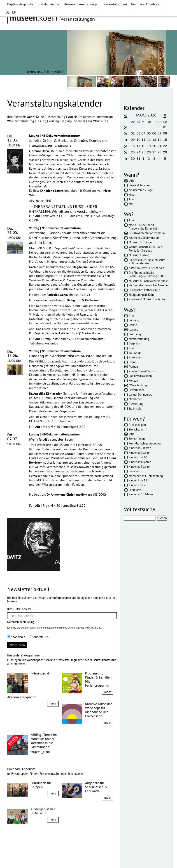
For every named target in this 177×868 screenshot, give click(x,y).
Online (133, 325)
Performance (137, 390)
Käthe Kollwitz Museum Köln (147, 268)
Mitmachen (136, 399)
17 (138, 146)
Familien (134, 471)
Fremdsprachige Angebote (145, 443)
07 (160, 133)
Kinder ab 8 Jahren (140, 453)
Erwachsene (136, 429)
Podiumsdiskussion (140, 376)
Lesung (42, 121)
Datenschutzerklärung (33, 628)
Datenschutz (39, 856)
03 (138, 133)
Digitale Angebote (20, 4)
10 (138, 140)
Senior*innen (137, 439)
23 (133, 152)
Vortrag (54, 121)
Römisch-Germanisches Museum (149, 285)
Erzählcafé (135, 408)
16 (133, 146)
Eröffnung (135, 334)
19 (149, 146)
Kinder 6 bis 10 (138, 457)
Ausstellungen (89, 4)
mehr (53, 704)
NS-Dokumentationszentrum (94, 117)
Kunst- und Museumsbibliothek (148, 299)
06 (154, 133)
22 (165, 146)
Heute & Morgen (139, 185)
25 (143, 152)
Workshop (135, 353)
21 (160, 146)
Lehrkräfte (135, 490)
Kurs (131, 348)
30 (133, 158)
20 (154, 146)
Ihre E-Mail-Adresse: (20, 609)
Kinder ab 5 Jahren (140, 467)
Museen (69, 4)
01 (165, 127)
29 (165, 152)
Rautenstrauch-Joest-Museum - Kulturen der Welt (148, 262)
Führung (134, 320)
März (132, 195)
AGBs (56, 856)
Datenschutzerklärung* (23, 622)
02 (133, 133)
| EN (11, 12)
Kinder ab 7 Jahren (140, 448)
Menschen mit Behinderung (146, 476)
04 (143, 133)
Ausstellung (136, 404)
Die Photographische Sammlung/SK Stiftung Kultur (147, 274)
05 (149, 133)
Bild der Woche (48, 4)
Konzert (133, 380)
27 (154, 152)
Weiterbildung (25, 121)
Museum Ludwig (139, 255)
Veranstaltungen (115, 4)
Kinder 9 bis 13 (138, 480)
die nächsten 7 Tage (141, 190)
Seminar (80, 121)
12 (149, 140)
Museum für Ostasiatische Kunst (148, 281)
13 (154, 140)
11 (143, 140)
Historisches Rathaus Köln (144, 290)
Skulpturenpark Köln (141, 295)
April (132, 199)
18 (143, 146)
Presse (68, 856)
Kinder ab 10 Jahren (141, 494)
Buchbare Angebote (145, 4)
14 (160, 140)
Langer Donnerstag (140, 394)
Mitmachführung (139, 339)
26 (149, 152)
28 (160, 152)
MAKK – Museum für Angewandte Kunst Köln (144, 227)
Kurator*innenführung (142, 371)
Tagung (67, 121)
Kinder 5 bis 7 (137, 485)
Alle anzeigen (137, 425)
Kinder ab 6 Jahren (140, 462)
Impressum (18, 856)
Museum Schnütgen (141, 242)
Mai (131, 204)
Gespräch (134, 343)
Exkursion (135, 357)
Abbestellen (39, 637)
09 (133, 140)
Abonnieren (16, 637)
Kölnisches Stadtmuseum (144, 238)
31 (138, 158)
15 (165, 140)
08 (165, 133)
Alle (104, 121)
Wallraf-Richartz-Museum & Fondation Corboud (146, 249)
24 (138, 152)
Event (132, 362)
